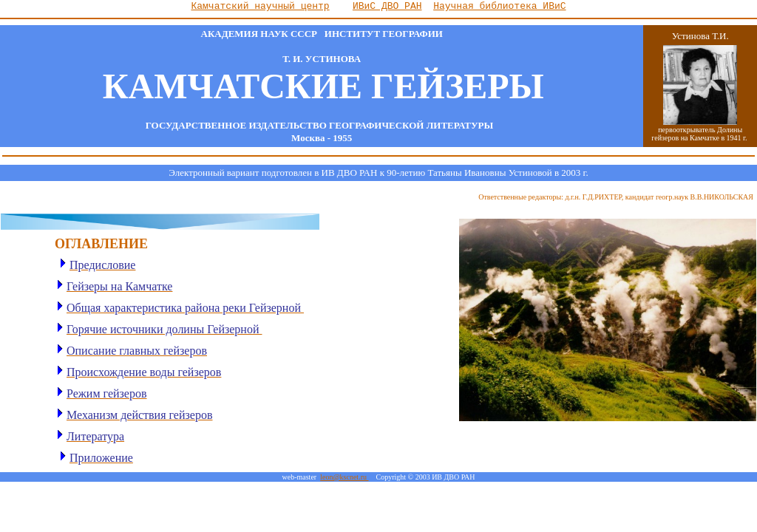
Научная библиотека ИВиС (499, 6)
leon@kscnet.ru (344, 477)
